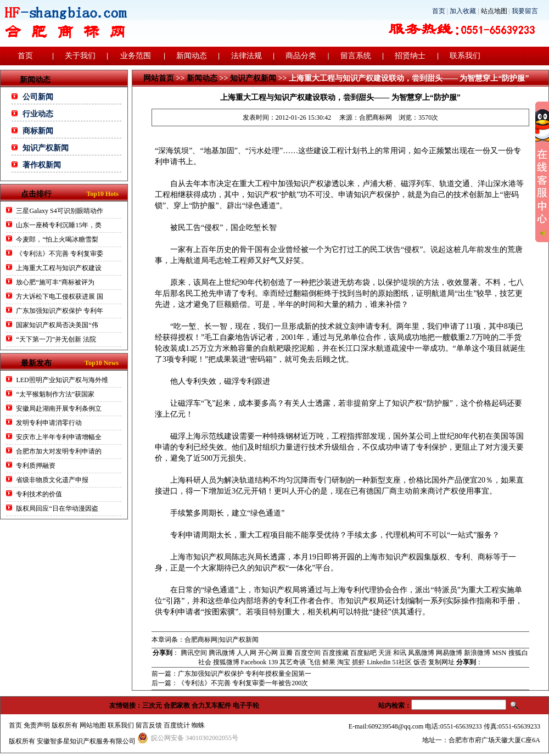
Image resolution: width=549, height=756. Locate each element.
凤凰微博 (421, 653)
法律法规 (247, 56)
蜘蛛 (198, 725)
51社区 (402, 662)
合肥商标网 (376, 117)
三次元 (152, 705)
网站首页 (159, 78)
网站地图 (93, 725)
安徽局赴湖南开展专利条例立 (59, 408)
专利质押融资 (36, 466)
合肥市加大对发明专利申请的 (59, 451)
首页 (439, 11)
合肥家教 (177, 705)
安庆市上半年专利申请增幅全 (59, 437)
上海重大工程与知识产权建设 (59, 268)
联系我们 (465, 56)
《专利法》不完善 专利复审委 (60, 254)
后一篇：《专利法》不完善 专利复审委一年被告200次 (230, 683)
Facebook (254, 662)
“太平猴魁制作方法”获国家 (55, 394)
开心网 (268, 653)
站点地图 (494, 11)
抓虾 (358, 662)
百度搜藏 (335, 653)
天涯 (385, 653)
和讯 (400, 653)
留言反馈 (149, 725)
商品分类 (301, 56)
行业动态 (38, 114)
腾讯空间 (194, 653)
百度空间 (307, 653)
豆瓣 (286, 653)
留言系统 (356, 56)
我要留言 (525, 11)
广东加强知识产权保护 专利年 (60, 311)
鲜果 (329, 662)
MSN (499, 653)
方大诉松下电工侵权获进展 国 (60, 296)
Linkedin (379, 662)
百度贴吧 (363, 653)
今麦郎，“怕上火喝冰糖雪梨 (57, 239)
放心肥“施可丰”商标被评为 (55, 282)
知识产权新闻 (46, 148)
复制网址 (441, 662)
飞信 (314, 662)
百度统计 (177, 725)
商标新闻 (38, 131)
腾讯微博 (222, 653)
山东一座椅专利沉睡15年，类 (59, 225)
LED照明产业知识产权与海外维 (62, 380)
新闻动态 (192, 56)
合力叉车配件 (211, 705)
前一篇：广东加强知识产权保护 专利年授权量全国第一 (231, 674)
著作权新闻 (42, 165)
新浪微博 (477, 653)
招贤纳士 (410, 56)
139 (273, 662)
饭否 (420, 662)
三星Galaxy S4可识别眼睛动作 (59, 211)
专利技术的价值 (39, 494)
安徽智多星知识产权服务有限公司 (86, 741)
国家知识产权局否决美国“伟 (57, 325)
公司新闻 (38, 97)
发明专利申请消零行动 (49, 423)
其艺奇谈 (293, 662)
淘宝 (344, 662)
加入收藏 (463, 11)
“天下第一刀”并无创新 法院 (56, 339)
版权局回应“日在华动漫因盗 (57, 508)
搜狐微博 (226, 662)
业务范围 (136, 56)
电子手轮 (246, 705)
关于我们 (80, 56)
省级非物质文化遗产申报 (52, 480)
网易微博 (449, 653)
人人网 (247, 653)
